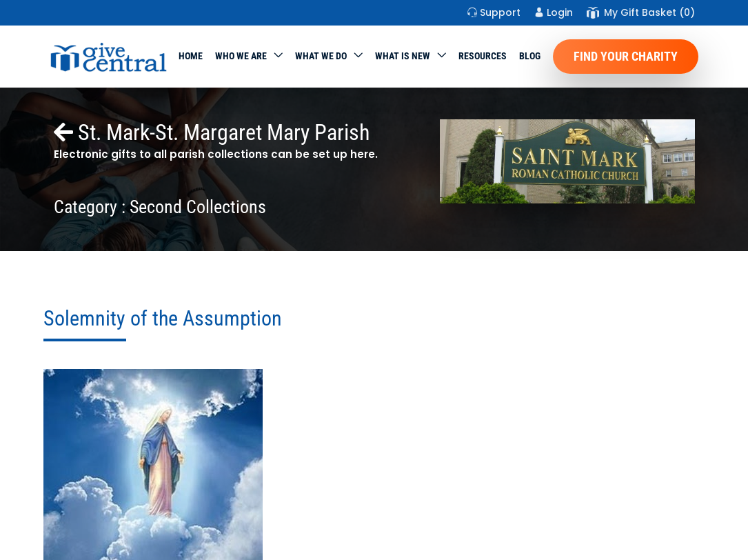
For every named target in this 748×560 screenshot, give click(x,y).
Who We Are (241, 56)
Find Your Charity (626, 56)
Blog (530, 56)
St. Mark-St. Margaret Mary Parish (212, 132)
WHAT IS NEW (403, 56)
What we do (321, 56)
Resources (483, 56)
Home (191, 56)
